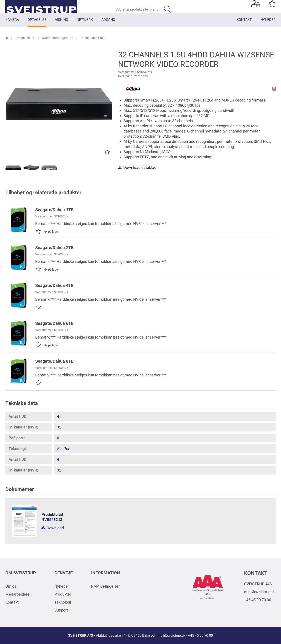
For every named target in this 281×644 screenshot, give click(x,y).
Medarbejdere (17, 594)
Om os (11, 586)
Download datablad (137, 173)
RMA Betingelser (105, 586)
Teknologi (63, 602)
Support (61, 610)
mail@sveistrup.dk (260, 592)
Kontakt (12, 602)
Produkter (63, 594)
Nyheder (62, 586)
